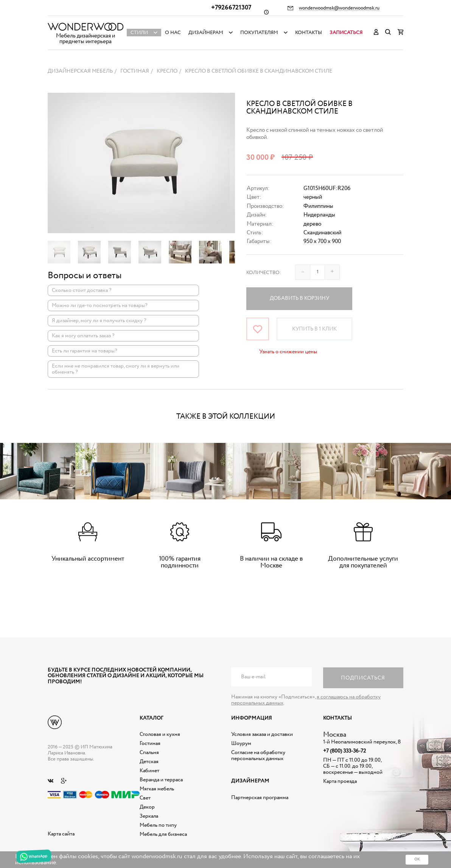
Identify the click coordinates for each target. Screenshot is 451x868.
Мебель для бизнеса (163, 834)
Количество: (264, 273)
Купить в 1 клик (314, 329)
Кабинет (149, 771)
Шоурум (241, 743)
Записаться (346, 33)
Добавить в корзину (299, 298)
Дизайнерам (206, 33)
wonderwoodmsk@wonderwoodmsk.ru (339, 8)
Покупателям (259, 33)
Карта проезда (340, 781)
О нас (173, 33)
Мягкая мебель (157, 789)
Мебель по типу (158, 825)
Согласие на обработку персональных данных (258, 756)
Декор (147, 807)
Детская (149, 762)
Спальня (149, 753)
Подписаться (363, 678)
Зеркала (149, 816)
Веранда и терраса (161, 780)
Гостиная (150, 743)
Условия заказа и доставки (262, 734)
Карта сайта (61, 834)
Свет (145, 798)
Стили (139, 33)
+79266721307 (231, 8)
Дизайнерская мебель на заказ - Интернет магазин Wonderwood (86, 27)
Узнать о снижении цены (288, 352)
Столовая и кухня (160, 734)
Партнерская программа (260, 798)
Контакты (309, 33)
